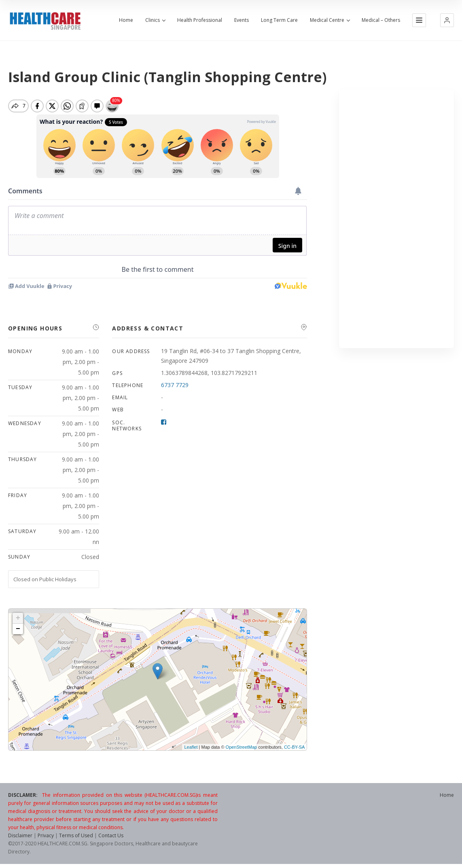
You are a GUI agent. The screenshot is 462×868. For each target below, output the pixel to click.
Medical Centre (330, 20)
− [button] (18, 629)
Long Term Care (279, 20)
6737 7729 (175, 385)
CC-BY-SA (295, 747)
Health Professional (200, 20)
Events (242, 20)
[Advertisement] (396, 219)
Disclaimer (20, 835)
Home (126, 20)
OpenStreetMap (242, 747)
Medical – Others (381, 20)
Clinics (155, 20)
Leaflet (191, 747)
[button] (447, 20)
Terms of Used (76, 835)
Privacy (46, 835)
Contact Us (111, 835)
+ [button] (18, 618)
